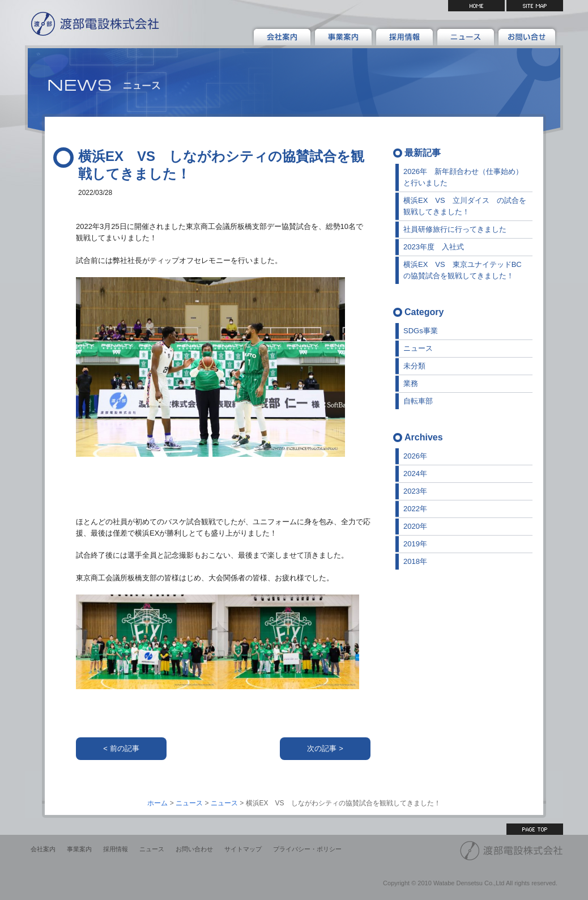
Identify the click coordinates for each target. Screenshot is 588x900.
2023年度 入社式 (434, 247)
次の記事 (322, 748)
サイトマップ (535, 6)
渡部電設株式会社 (93, 23)
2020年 (415, 526)
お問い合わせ (194, 849)
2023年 (415, 491)
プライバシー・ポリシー (307, 849)
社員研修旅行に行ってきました (455, 229)
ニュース (418, 348)
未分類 (414, 366)
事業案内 (79, 849)
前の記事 (125, 748)
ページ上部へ (535, 829)
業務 (411, 383)
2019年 (415, 544)
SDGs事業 (421, 331)
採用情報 (116, 849)
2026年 (415, 456)
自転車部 (418, 401)
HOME (476, 6)
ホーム (157, 803)
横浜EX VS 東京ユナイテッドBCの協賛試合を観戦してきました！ (463, 270)
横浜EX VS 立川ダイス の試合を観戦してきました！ (465, 206)
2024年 (415, 474)
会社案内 (43, 849)
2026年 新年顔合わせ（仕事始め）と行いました (463, 177)
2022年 (415, 509)
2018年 (415, 561)
